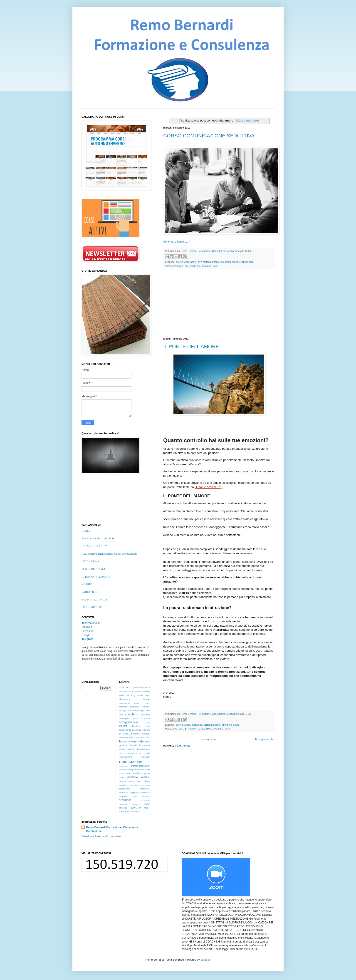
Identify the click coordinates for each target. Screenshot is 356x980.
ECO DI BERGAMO (93, 569)
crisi (148, 722)
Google (86, 635)
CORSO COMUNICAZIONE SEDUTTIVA (209, 136)
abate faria (144, 695)
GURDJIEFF (125, 688)
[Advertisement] (219, 303)
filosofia (145, 737)
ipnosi (122, 749)
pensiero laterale (138, 777)
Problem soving (142, 691)
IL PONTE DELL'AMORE (191, 346)
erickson (146, 734)
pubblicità (124, 793)
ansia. (147, 703)
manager (145, 757)
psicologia (145, 789)
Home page (209, 739)
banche (146, 707)
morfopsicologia (127, 770)
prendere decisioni (129, 785)
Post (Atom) (182, 746)
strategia (123, 808)
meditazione (131, 761)
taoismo (136, 808)
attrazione (197, 725)
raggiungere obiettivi (140, 793)
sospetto (136, 804)
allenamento (125, 699)
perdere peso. (127, 781)
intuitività (133, 745)
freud (147, 742)
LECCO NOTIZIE (92, 607)
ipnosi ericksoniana (243, 262)
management (126, 757)
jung (121, 753)
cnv (200, 262)
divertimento (125, 730)
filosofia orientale (131, 741)
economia (137, 730)
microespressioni (174, 266)
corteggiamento (211, 262)
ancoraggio (190, 262)
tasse (147, 808)
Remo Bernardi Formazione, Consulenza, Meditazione (113, 829)
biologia (123, 711)
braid (130, 711)
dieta (147, 726)
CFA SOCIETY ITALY (94, 546)
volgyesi (136, 812)
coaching (132, 714)
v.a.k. (215, 266)
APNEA (86, 531)
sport (147, 804)
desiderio (136, 726)
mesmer (123, 766)
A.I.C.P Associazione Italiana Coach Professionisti (109, 554)
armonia (123, 707)
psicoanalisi (125, 789)
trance (123, 811)
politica (146, 781)
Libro (130, 691)
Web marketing (127, 695)
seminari (207, 266)
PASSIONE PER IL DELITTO (98, 538)
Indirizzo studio (91, 623)
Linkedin (87, 627)
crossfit (123, 726)
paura (236, 725)
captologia (139, 710)
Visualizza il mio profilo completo (101, 836)
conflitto (135, 718)
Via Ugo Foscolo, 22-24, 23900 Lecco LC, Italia (204, 729)
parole (147, 773)
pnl (186, 266)
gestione (123, 745)
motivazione (142, 769)
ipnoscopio (144, 745)
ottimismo (137, 773)
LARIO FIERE (90, 592)
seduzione (195, 266)
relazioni (123, 796)
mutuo (122, 773)
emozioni (226, 262)
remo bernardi (141, 796)
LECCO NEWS (90, 561)
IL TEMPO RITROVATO (96, 577)
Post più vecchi (264, 739)
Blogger (205, 960)
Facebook (87, 631)
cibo (148, 711)
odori (129, 773)
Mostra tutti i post (248, 120)
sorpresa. (124, 804)
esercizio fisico (127, 738)
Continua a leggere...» (177, 242)
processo (145, 785)
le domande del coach (137, 753)
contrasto (145, 718)
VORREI (87, 584)
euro (138, 738)
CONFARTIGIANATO (94, 600)
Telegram (87, 639)
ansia (187, 725)
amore (179, 262)
